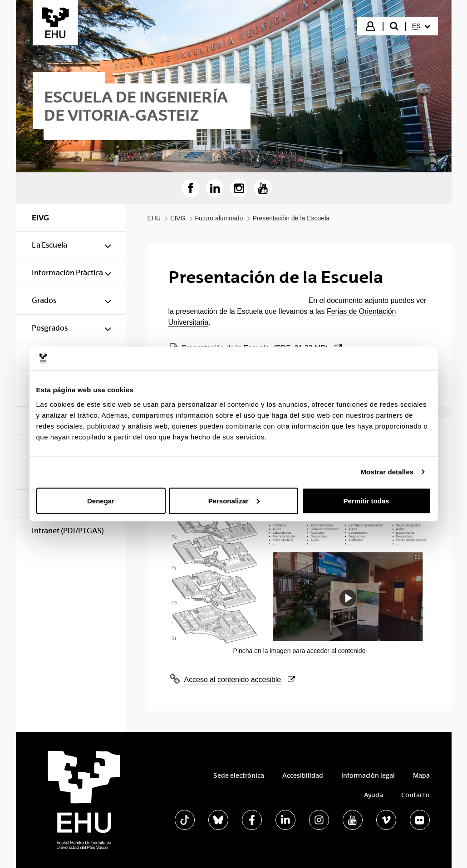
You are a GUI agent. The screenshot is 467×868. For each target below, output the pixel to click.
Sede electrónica (239, 775)
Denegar (101, 500)
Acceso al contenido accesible (240, 680)
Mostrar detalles (387, 472)
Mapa (421, 775)
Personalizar (234, 500)
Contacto (415, 795)
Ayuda (374, 795)
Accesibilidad (303, 775)
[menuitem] (421, 26)
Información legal (368, 775)
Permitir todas (366, 500)
